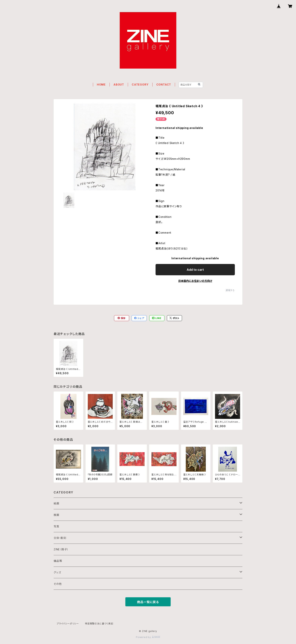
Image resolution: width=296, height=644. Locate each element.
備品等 (58, 561)
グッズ (57, 572)
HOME (101, 85)
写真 (56, 526)
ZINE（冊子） (61, 549)
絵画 (56, 503)
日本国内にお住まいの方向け (195, 281)
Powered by (148, 637)
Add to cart (195, 270)
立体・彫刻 (60, 538)
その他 (58, 584)
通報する (230, 290)
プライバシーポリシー (68, 624)
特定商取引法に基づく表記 (99, 624)
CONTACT (164, 85)
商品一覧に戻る (148, 602)
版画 (56, 515)
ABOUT (119, 85)
